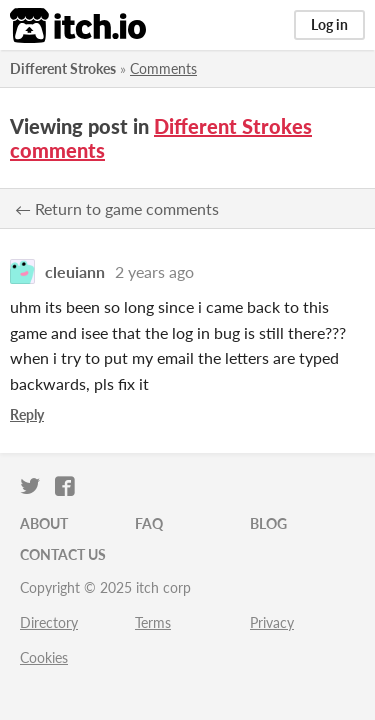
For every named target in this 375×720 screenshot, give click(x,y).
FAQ (149, 523)
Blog (268, 523)
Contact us (63, 554)
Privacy (272, 622)
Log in (329, 24)
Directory (49, 622)
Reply (27, 414)
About (44, 523)
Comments (163, 68)
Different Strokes (63, 68)
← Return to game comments (117, 208)
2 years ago (154, 271)
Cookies (44, 657)
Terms (153, 622)
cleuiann (75, 271)
